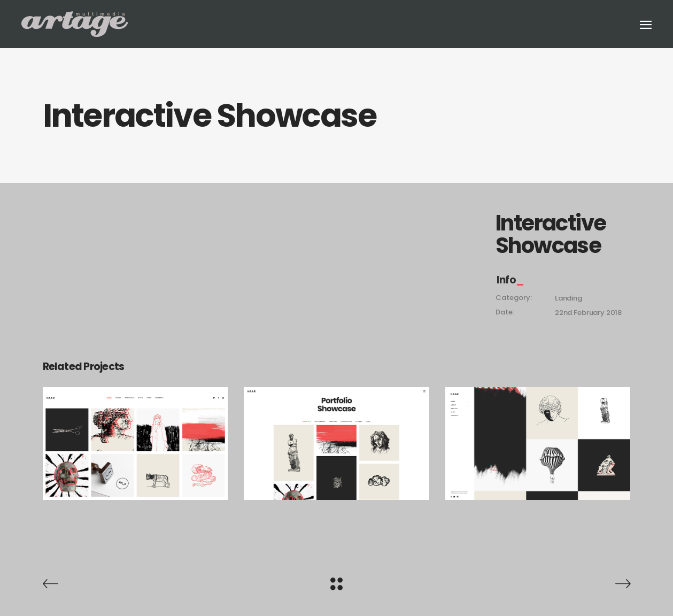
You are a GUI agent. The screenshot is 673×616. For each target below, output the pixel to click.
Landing (568, 298)
